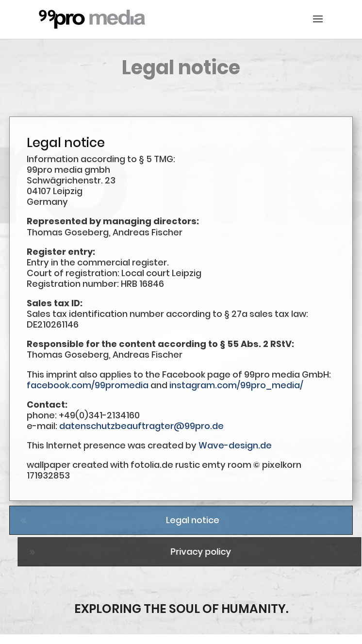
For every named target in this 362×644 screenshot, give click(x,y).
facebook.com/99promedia (88, 385)
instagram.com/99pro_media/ (236, 385)
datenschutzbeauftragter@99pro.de (141, 426)
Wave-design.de (235, 445)
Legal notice (193, 520)
